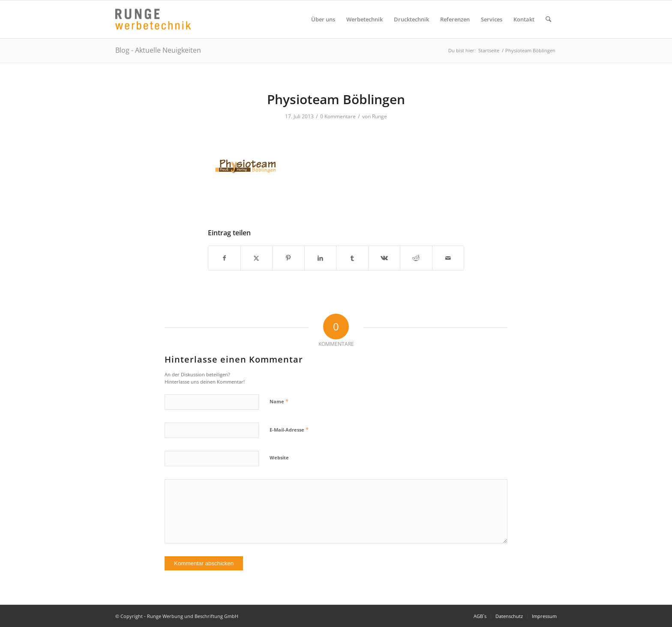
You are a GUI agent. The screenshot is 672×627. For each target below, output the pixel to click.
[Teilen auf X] (257, 258)
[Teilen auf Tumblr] (352, 258)
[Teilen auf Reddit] (416, 258)
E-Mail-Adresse (289, 429)
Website (279, 457)
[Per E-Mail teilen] (448, 258)
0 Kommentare (338, 116)
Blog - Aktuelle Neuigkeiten (158, 50)
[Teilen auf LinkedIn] (321, 258)
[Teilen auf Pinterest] (288, 258)
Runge (379, 116)
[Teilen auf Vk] (384, 258)
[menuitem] (323, 19)
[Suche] (548, 19)
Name (279, 401)
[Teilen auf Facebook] (224, 258)
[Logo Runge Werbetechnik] (153, 19)
